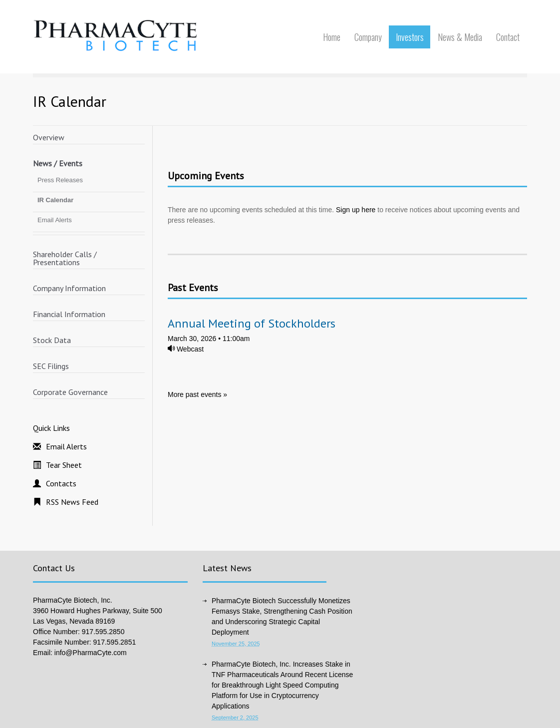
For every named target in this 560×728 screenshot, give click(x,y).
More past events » (197, 394)
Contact (508, 37)
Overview (49, 137)
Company (368, 37)
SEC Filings (51, 366)
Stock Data (52, 340)
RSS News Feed (72, 502)
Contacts (61, 483)
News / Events (58, 163)
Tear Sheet (64, 465)
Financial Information (69, 314)
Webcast (186, 349)
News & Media (460, 37)
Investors (410, 37)
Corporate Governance (70, 392)
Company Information (69, 288)
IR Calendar (55, 200)
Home (332, 37)
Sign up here (356, 210)
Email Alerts (55, 220)
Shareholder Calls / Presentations (65, 258)
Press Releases (60, 180)
